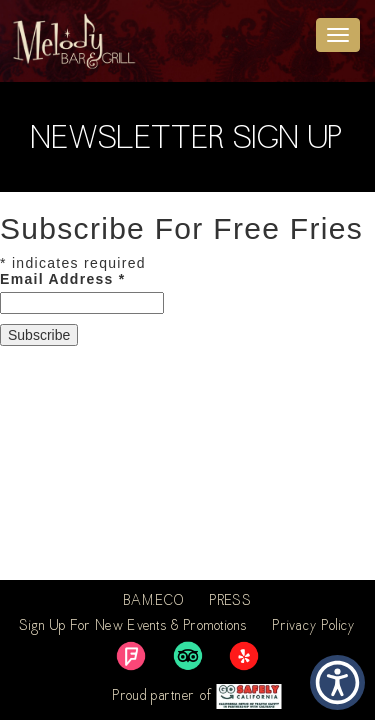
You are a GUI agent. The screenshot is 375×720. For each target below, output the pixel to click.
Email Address (63, 279)
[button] (337, 682)
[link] (131, 656)
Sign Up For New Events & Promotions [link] (133, 627)
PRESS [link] (230, 602)
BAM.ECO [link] (154, 602)
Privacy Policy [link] (314, 627)
